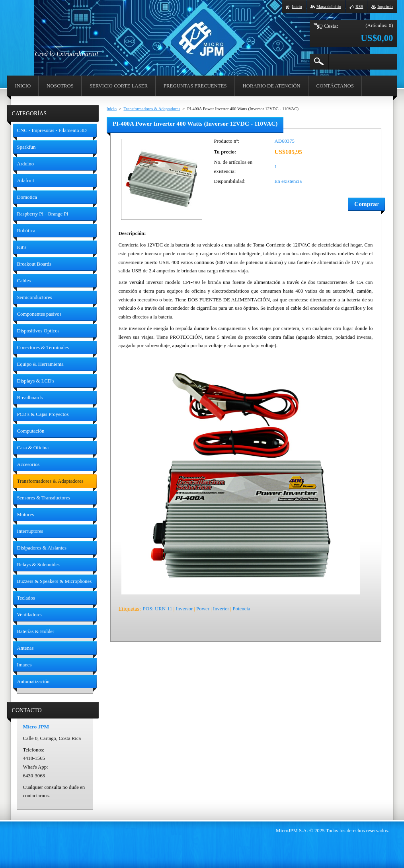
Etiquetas (129, 609)
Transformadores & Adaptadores (152, 109)
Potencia (241, 609)
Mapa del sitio (329, 6)
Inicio (112, 109)
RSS (359, 6)
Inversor (184, 609)
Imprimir (385, 6)
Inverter (221, 609)
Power (203, 609)
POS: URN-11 (158, 609)
